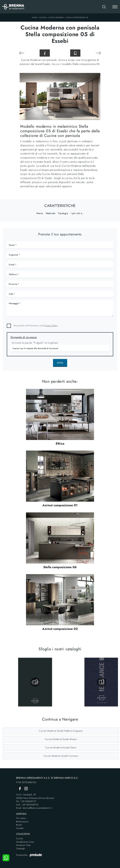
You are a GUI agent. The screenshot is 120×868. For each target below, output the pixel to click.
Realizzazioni (22, 822)
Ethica (60, 444)
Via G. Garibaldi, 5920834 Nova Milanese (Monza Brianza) (35, 796)
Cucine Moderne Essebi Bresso (61, 739)
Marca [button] (40, 213)
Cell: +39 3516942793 (27, 805)
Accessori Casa (23, 845)
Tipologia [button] (63, 213)
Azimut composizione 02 (60, 629)
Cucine (43, 17)
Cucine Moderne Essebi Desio (61, 747)
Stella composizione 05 (77, 17)
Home (34, 17)
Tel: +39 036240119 (26, 801)
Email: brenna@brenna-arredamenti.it (34, 808)
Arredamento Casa (25, 842)
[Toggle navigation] (115, 7)
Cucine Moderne (56, 17)
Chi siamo (21, 818)
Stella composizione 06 (60, 567)
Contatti (20, 828)
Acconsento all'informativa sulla (36, 325)
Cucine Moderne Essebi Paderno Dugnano (61, 731)
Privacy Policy (51, 325)
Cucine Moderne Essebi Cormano (61, 756)
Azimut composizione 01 (60, 505)
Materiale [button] (50, 213)
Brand (19, 825)
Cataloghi (21, 848)
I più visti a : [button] (77, 213)
